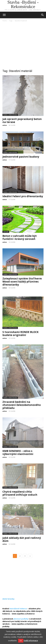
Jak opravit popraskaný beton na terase (22, 120)
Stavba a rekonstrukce (10, 115)
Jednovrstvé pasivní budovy (21, 157)
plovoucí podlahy (21, 619)
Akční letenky (8, 599)
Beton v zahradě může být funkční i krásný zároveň (20, 237)
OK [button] (21, 641)
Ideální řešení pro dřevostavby (23, 196)
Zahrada (6, 232)
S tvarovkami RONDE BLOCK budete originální (20, 333)
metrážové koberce (18, 609)
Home (5, 21)
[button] (43, 15)
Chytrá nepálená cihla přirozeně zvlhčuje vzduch (20, 493)
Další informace (31, 640)
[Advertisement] (23, 46)
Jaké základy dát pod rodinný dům (22, 539)
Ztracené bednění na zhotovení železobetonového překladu (22, 405)
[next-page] (30, 556)
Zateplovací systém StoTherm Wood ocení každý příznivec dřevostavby (22, 282)
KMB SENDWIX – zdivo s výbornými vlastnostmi (18, 452)
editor (5, 125)
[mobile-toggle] (4, 15)
